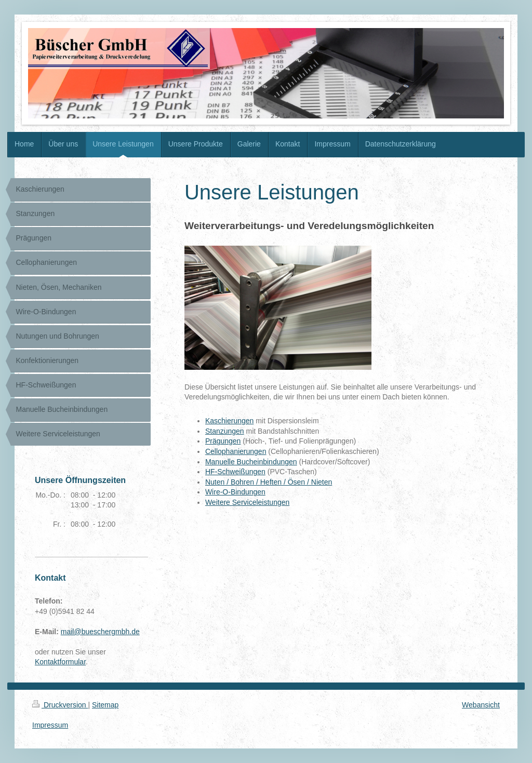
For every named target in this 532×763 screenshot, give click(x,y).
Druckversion (60, 705)
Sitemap (105, 705)
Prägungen (223, 441)
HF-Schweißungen (235, 472)
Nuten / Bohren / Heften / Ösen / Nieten (269, 482)
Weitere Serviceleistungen (247, 502)
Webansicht (481, 705)
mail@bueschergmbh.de (100, 632)
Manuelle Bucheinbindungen (251, 462)
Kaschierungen (229, 421)
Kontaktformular (60, 662)
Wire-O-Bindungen (235, 492)
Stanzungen (225, 431)
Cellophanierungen (236, 451)
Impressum (50, 725)
